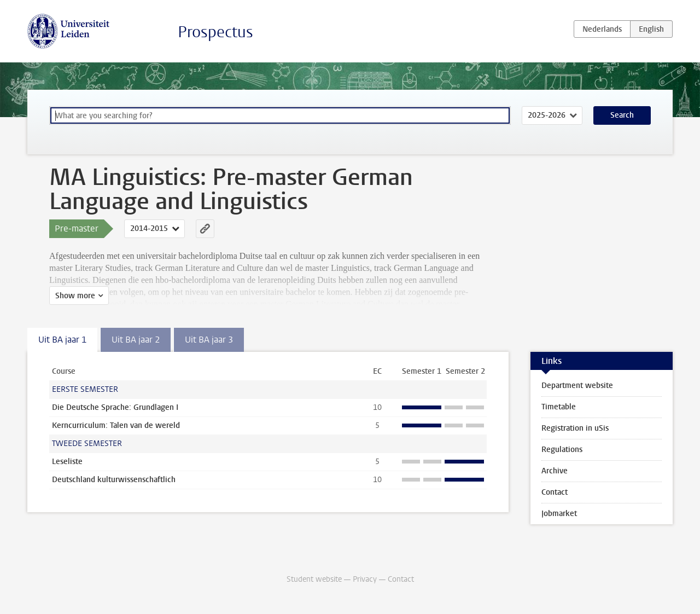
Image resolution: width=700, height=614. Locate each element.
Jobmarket (559, 514)
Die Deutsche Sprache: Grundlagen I (115, 407)
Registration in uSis (575, 428)
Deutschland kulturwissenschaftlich (114, 480)
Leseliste (67, 462)
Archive (555, 471)
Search (622, 115)
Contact (555, 492)
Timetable (559, 407)
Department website (577, 386)
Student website (314, 579)
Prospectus (215, 32)
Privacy (365, 579)
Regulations (562, 450)
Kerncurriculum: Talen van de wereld (116, 425)
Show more (75, 296)
